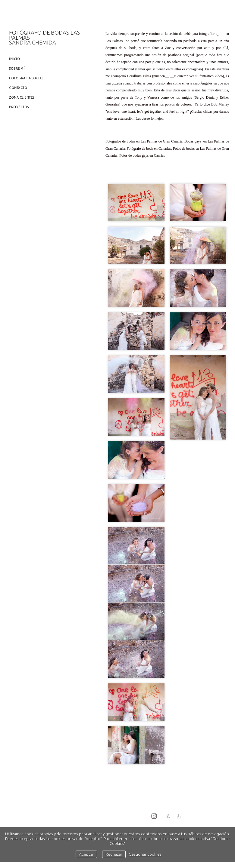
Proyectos (19, 107)
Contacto (18, 88)
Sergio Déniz (205, 97)
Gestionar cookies (145, 854)
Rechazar (114, 854)
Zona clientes (22, 97)
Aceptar (86, 854)
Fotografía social (26, 78)
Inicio (14, 59)
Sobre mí (17, 69)
